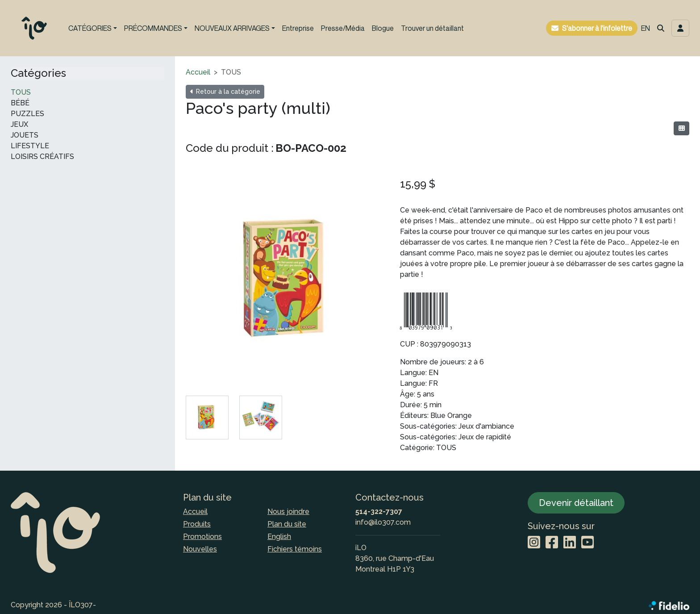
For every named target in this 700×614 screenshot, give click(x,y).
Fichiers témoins (295, 549)
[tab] (207, 418)
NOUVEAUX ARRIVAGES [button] (232, 28)
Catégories (38, 73)
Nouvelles (200, 549)
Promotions (202, 537)
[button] (661, 28)
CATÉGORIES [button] (90, 28)
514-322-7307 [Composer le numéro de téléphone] (379, 512)
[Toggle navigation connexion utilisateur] (680, 28)
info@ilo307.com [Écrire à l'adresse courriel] (383, 522)
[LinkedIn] (570, 543)
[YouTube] (587, 543)
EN (646, 28)
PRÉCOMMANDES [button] (153, 28)
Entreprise (298, 28)
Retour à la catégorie (225, 92)
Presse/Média (343, 28)
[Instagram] (534, 543)
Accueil (198, 72)
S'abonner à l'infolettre (597, 28)
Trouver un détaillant (432, 28)
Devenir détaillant (576, 503)
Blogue (383, 28)
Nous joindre (288, 512)
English (279, 537)
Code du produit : (230, 148)
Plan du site (287, 524)
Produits (197, 524)
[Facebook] (552, 543)
